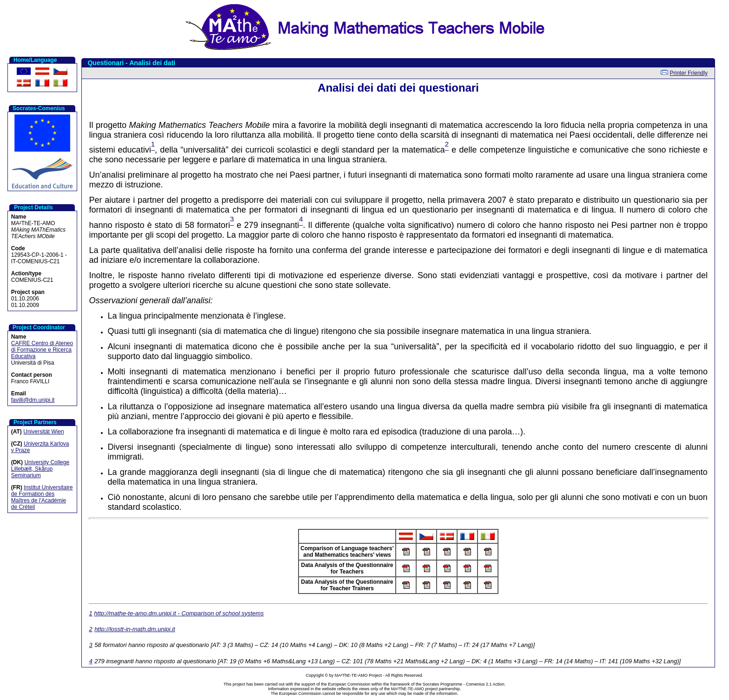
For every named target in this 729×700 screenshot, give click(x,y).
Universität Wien (43, 432)
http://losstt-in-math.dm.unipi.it (135, 629)
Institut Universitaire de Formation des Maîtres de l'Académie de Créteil (42, 497)
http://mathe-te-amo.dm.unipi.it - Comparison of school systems (179, 613)
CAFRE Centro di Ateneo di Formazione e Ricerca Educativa (42, 350)
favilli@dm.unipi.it (33, 400)
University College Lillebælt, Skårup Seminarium (40, 469)
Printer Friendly (689, 73)
